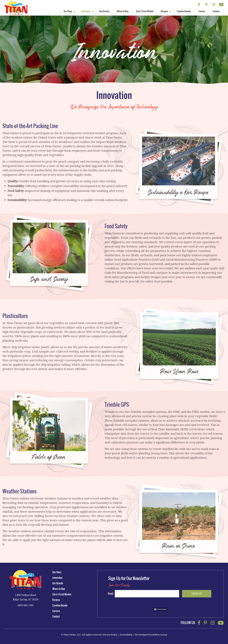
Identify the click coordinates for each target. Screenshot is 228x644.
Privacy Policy (110, 635)
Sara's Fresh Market (145, 11)
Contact (216, 11)
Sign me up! (197, 594)
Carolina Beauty (184, 11)
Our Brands (104, 11)
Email (111, 594)
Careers (202, 11)
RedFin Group (160, 635)
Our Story (68, 11)
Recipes (164, 11)
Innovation (86, 11)
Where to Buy (123, 11)
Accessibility (126, 635)
